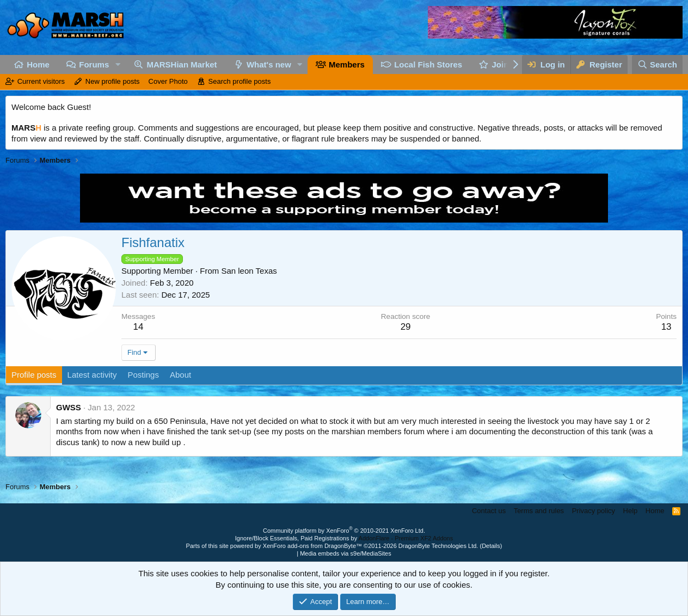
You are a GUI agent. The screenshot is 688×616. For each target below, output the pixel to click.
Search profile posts (240, 81)
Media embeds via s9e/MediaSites (346, 553)
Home (38, 64)
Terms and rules (539, 511)
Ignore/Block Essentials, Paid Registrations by (344, 538)
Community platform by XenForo (344, 531)
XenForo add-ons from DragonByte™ (312, 546)
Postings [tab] (143, 375)
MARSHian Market (182, 64)
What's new (269, 64)
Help (631, 511)
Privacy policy (594, 511)
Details (491, 546)
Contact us (489, 511)
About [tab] (180, 375)
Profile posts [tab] (34, 375)
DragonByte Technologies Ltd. (438, 546)
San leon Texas (249, 271)
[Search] (658, 64)
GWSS (69, 407)
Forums (94, 64)
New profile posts (113, 81)
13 (666, 327)
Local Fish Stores (428, 64)
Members (347, 64)
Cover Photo (168, 81)
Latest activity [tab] (92, 375)
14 (139, 327)
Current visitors (41, 81)
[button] (118, 64)
